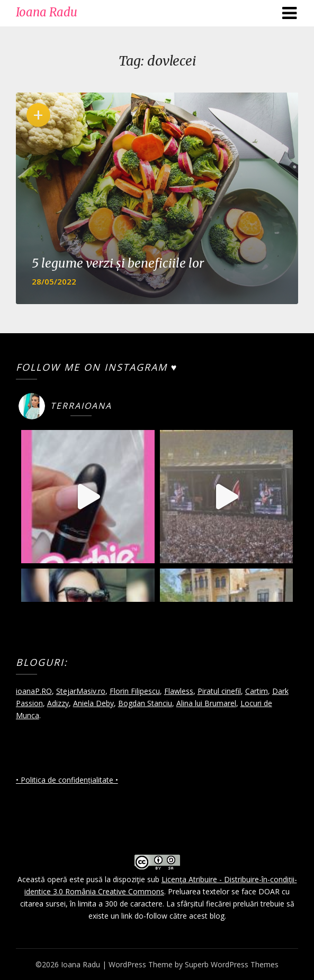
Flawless (179, 691)
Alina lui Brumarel (206, 703)
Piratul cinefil (219, 691)
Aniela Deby (93, 703)
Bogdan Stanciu (145, 703)
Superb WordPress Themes (232, 964)
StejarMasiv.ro (81, 691)
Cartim (257, 691)
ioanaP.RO (34, 691)
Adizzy (58, 703)
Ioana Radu (47, 12)
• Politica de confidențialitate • (67, 780)
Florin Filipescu (135, 691)
